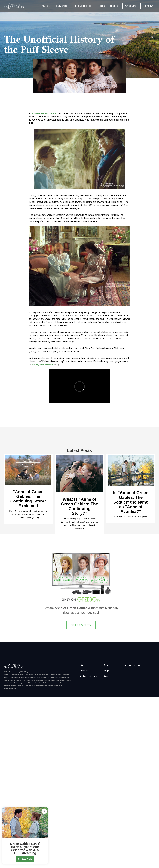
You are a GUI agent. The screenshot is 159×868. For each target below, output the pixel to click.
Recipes (114, 6)
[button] (46, 6)
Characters (85, 670)
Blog (102, 6)
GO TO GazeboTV (81, 626)
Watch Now (130, 6)
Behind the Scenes (85, 6)
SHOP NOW (148, 6)
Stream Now (25, 859)
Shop (106, 676)
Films (82, 665)
